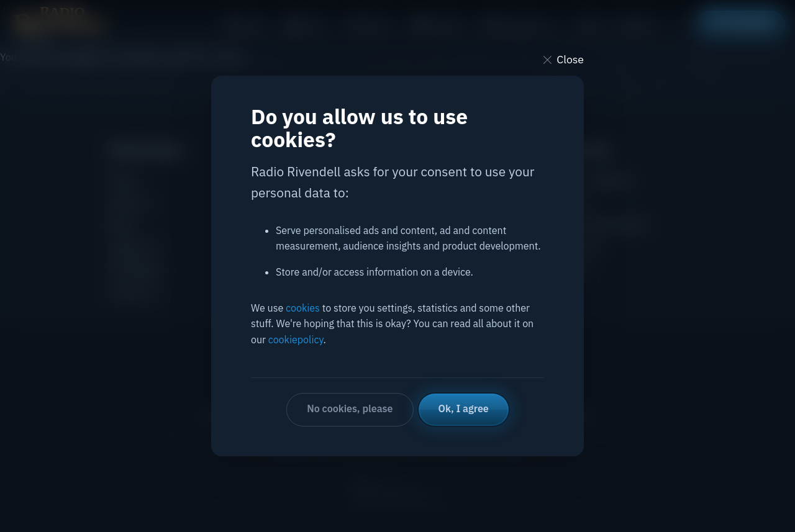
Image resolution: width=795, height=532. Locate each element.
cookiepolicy (296, 340)
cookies (303, 308)
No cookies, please (350, 408)
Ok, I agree (464, 408)
